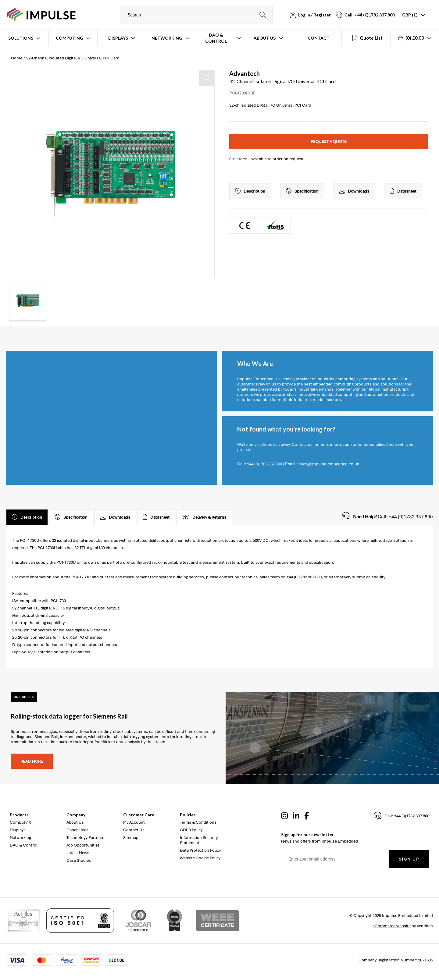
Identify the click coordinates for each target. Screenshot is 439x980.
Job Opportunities (83, 845)
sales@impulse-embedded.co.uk (328, 464)
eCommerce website (392, 926)
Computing (70, 38)
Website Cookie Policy (200, 858)
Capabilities (77, 830)
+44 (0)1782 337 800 (264, 464)
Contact (319, 38)
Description (250, 191)
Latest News (78, 853)
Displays (118, 38)
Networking (167, 38)
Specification (302, 191)
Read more (32, 761)
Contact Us (134, 830)
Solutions (21, 38)
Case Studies (79, 860)
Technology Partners (85, 838)
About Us (265, 38)
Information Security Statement (199, 840)
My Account (134, 822)
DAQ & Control (216, 38)
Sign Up (409, 859)
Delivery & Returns (204, 517)
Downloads (354, 191)
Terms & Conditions (198, 822)
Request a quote (329, 142)
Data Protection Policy (200, 850)
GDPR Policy (191, 830)
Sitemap (131, 838)
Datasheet (403, 191)
